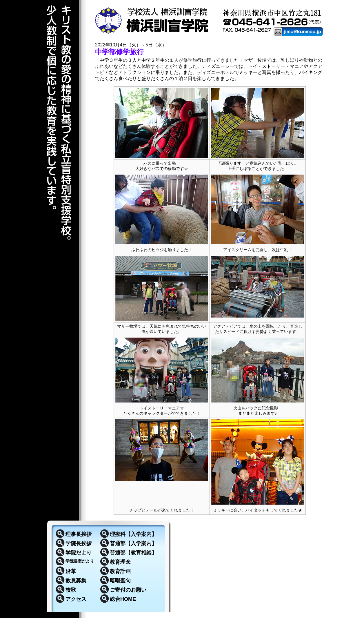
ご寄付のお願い (128, 590)
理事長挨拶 (79, 534)
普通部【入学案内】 (133, 543)
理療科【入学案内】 (133, 534)
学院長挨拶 (79, 543)
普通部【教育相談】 (133, 553)
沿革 (71, 571)
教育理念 (120, 562)
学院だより (79, 553)
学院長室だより (80, 561)
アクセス (76, 599)
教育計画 (120, 571)
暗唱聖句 (120, 581)
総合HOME (123, 599)
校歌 (71, 590)
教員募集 (76, 581)
